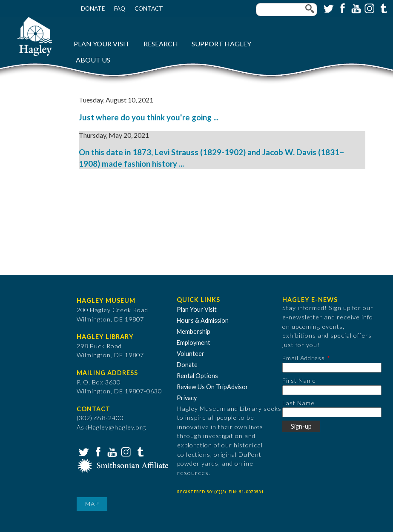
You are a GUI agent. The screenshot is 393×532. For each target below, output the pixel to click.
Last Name (298, 403)
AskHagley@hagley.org (111, 427)
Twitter (328, 8)
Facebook (341, 8)
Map (92, 504)
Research (161, 44)
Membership (194, 331)
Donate (93, 9)
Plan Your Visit (102, 44)
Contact (149, 9)
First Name (299, 380)
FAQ (120, 9)
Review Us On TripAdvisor (212, 387)
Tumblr (382, 8)
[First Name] (332, 390)
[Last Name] (332, 412)
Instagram (369, 8)
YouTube (355, 8)
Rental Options (197, 376)
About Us (93, 60)
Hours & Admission (203, 320)
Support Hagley (221, 44)
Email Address (304, 358)
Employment (194, 343)
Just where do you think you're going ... (149, 117)
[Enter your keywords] (287, 10)
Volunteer (191, 354)
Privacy (187, 398)
